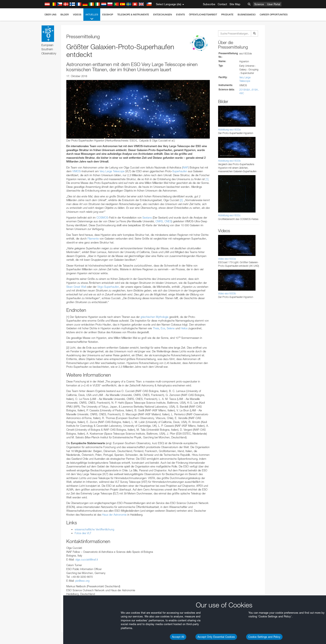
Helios (184, 328)
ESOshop (108, 15)
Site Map (235, 4)
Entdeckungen (163, 15)
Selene (171, 328)
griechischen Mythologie (154, 317)
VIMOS (77, 171)
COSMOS (102, 218)
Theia (156, 328)
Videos (77, 15)
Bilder (65, 15)
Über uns (50, 15)
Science (259, 4)
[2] (181, 200)
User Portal (274, 4)
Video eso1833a (227, 259)
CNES (168, 221)
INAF (185, 167)
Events (180, 15)
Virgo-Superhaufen (108, 287)
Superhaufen (180, 171)
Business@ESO (247, 15)
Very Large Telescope (112, 171)
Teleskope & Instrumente (133, 15)
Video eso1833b (227, 293)
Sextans (147, 218)
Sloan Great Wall (76, 287)
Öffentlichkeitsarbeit (203, 15)
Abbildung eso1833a (229, 130)
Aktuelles (92, 17)
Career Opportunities (274, 15)
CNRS (159, 221)
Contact (222, 4)
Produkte (227, 15)
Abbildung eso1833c (229, 215)
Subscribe (209, 4)
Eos (163, 328)
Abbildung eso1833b (229, 161)
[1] (207, 179)
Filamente (93, 238)
